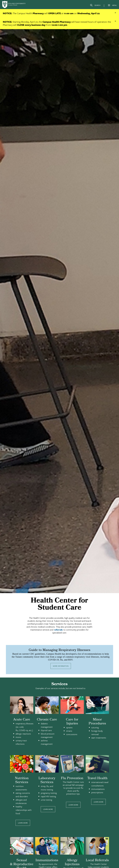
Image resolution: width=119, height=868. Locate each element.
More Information (61, 666)
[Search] (95, 6)
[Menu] (109, 5)
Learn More (23, 823)
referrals (58, 630)
